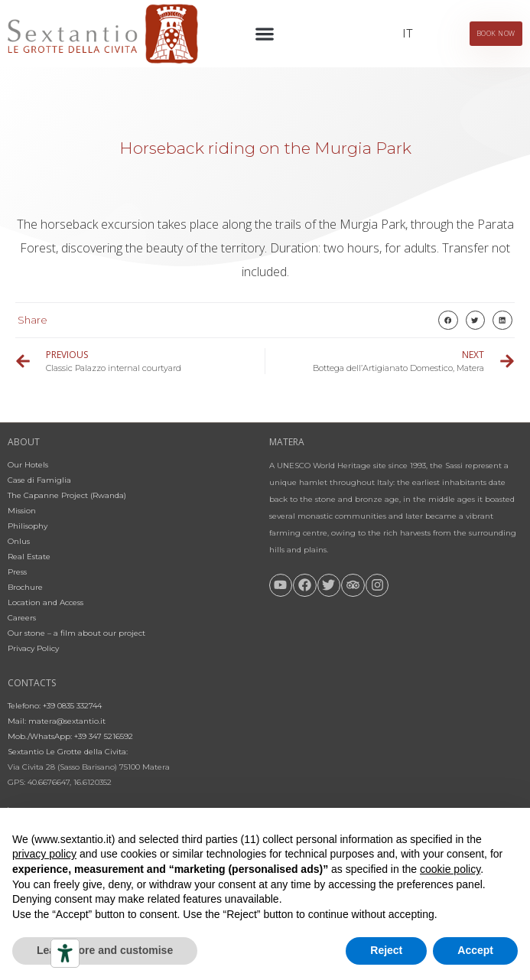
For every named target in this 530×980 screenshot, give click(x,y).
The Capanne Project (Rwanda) (67, 495)
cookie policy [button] (450, 869)
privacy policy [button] (44, 854)
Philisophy (28, 526)
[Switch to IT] (407, 34)
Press (17, 572)
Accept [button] (475, 950)
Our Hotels (28, 465)
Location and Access (46, 602)
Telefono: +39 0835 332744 (55, 706)
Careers (22, 618)
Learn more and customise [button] (105, 950)
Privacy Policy (33, 648)
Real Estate (29, 557)
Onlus (19, 541)
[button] (265, 34)
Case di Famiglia (39, 480)
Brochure (25, 587)
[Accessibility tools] (65, 953)
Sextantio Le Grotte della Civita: (68, 752)
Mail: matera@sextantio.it (57, 721)
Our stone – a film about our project (76, 633)
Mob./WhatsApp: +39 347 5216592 (70, 736)
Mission (22, 511)
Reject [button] (386, 950)
